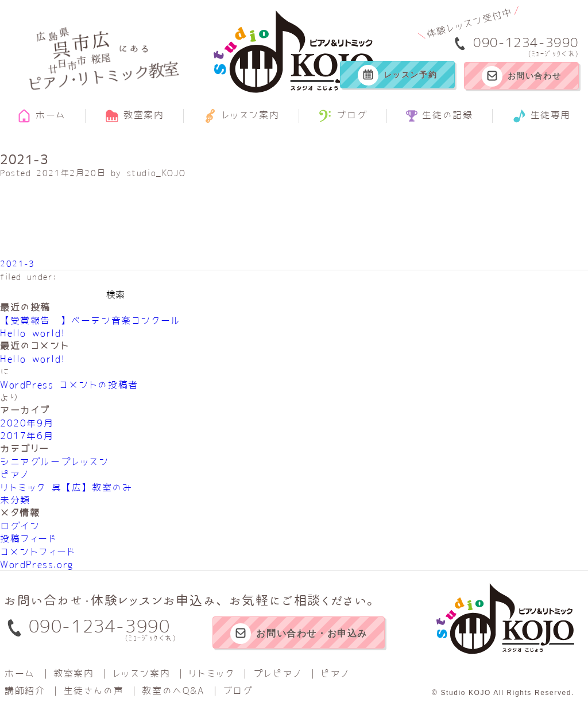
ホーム (42, 116)
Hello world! (32, 333)
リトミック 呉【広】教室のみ (66, 487)
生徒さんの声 (94, 690)
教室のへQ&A (173, 690)
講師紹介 (25, 690)
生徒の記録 (439, 116)
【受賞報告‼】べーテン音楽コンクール (90, 320)
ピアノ (15, 474)
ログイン (20, 526)
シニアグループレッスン (55, 461)
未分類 (15, 500)
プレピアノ (278, 673)
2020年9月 (27, 423)
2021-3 (18, 263)
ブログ (343, 116)
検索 (115, 294)
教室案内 (134, 116)
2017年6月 (27, 436)
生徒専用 (541, 116)
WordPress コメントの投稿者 (69, 385)
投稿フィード (29, 538)
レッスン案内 (241, 116)
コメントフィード (38, 552)
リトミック (211, 673)
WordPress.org (37, 564)
